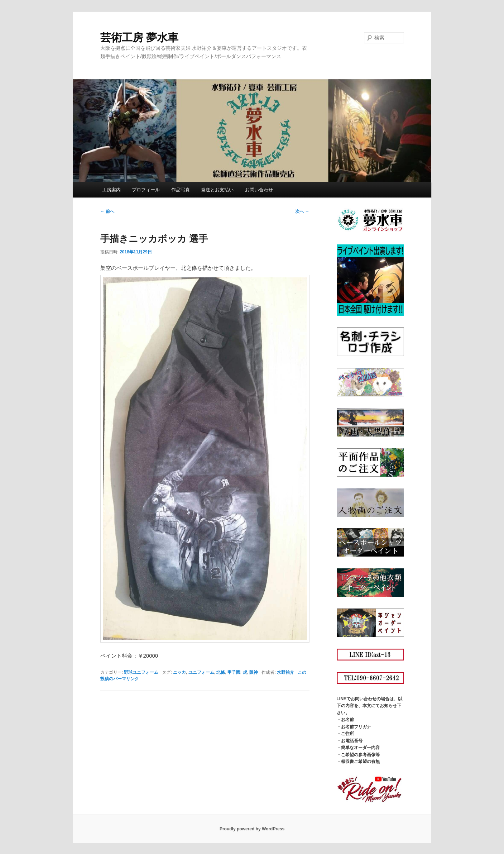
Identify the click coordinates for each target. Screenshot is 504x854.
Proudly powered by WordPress (252, 829)
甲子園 (234, 672)
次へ (302, 211)
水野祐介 (285, 672)
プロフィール (146, 190)
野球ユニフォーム (141, 672)
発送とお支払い (217, 190)
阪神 (254, 672)
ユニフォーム (201, 672)
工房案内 (111, 190)
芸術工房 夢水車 (139, 37)
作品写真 (181, 190)
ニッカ (179, 672)
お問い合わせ (259, 190)
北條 (221, 672)
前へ (107, 211)
